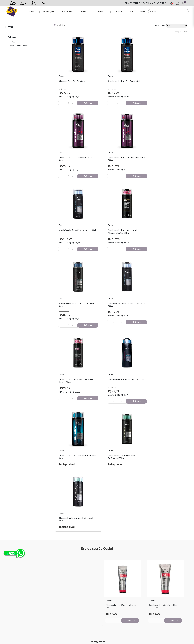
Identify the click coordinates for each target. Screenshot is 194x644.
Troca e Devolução (44, 610)
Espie (101, 607)
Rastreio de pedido (76, 617)
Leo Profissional (106, 621)
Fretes (39, 614)
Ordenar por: (160, 26)
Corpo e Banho (66, 11)
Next (189, 430)
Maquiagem (48, 11)
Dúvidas (71, 610)
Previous (99, 430)
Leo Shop (103, 614)
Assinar (157, 577)
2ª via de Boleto (74, 614)
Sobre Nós (40, 607)
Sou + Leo (103, 610)
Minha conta (73, 607)
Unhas (84, 11)
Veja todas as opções (20, 46)
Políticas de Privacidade (140, 610)
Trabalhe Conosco (137, 11)
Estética (119, 11)
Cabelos (30, 11)
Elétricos (102, 11)
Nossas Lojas (136, 614)
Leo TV (102, 617)
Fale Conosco (136, 607)
